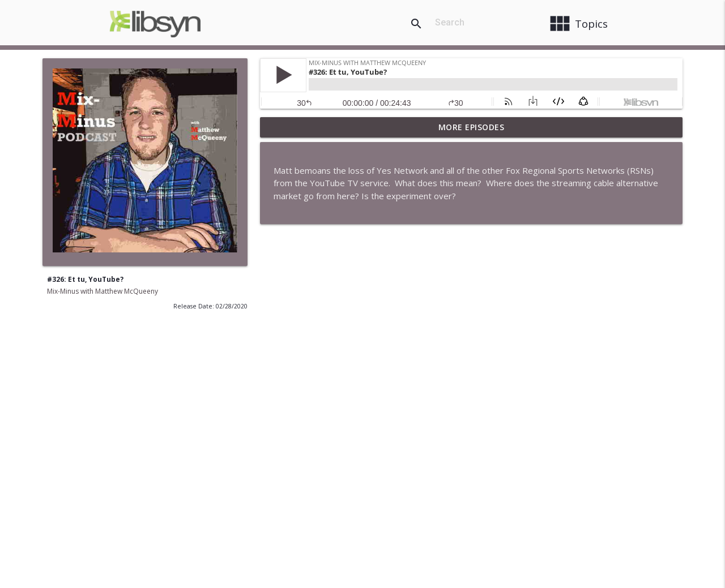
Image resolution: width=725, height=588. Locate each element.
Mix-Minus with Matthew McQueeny (103, 291)
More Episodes (472, 127)
